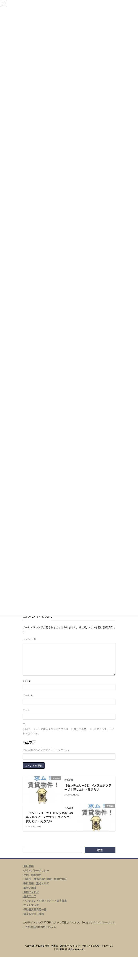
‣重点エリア (30, 896)
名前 (27, 681)
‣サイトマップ (31, 905)
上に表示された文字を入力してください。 (47, 750)
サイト (27, 710)
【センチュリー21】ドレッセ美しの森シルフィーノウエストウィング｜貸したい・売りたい (49, 817)
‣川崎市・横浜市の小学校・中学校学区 (45, 879)
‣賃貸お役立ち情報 (33, 914)
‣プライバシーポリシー (36, 870)
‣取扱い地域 (30, 888)
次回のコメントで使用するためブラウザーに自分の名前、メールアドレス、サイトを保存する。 (69, 731)
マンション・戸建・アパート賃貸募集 (45, 901)
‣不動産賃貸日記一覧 (35, 909)
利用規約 (33, 927)
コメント (29, 639)
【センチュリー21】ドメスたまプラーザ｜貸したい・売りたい (88, 787)
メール (28, 695)
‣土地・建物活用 (32, 875)
